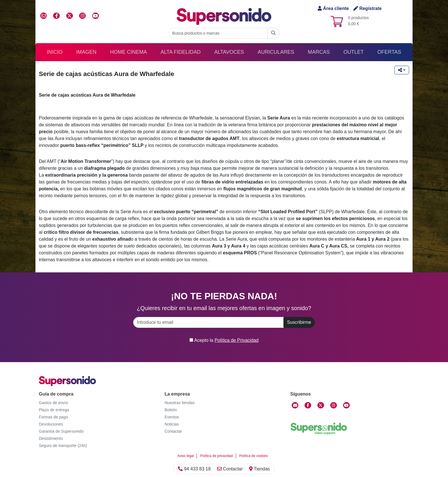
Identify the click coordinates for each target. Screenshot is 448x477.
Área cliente (333, 8)
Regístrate (368, 8)
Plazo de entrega (54, 410)
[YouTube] (346, 405)
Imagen (86, 52)
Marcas (319, 52)
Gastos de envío (53, 403)
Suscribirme (299, 322)
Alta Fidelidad (181, 52)
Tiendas (259, 469)
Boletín (171, 410)
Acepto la (224, 340)
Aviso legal (186, 456)
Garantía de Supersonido (61, 431)
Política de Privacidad (237, 340)
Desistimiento (51, 438)
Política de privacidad (217, 456)
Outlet (354, 52)
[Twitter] (321, 405)
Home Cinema (128, 52)
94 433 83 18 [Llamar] (194, 469)
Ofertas (389, 52)
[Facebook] (308, 405)
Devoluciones (51, 424)
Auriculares (276, 52)
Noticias (172, 424)
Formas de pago (53, 417)
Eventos (172, 417)
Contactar (230, 469)
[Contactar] (295, 405)
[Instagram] (334, 405)
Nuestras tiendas (180, 403)
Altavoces (229, 52)
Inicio (55, 52)
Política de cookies (253, 456)
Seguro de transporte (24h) (63, 446)
